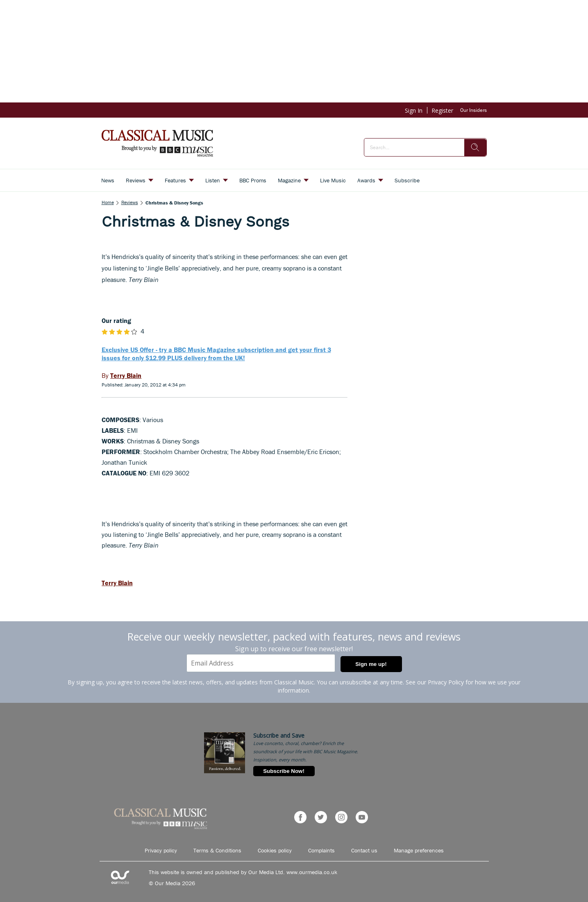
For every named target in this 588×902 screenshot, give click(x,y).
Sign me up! (371, 664)
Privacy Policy (446, 682)
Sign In (414, 110)
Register (442, 110)
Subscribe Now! (284, 771)
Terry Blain (117, 583)
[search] (475, 148)
